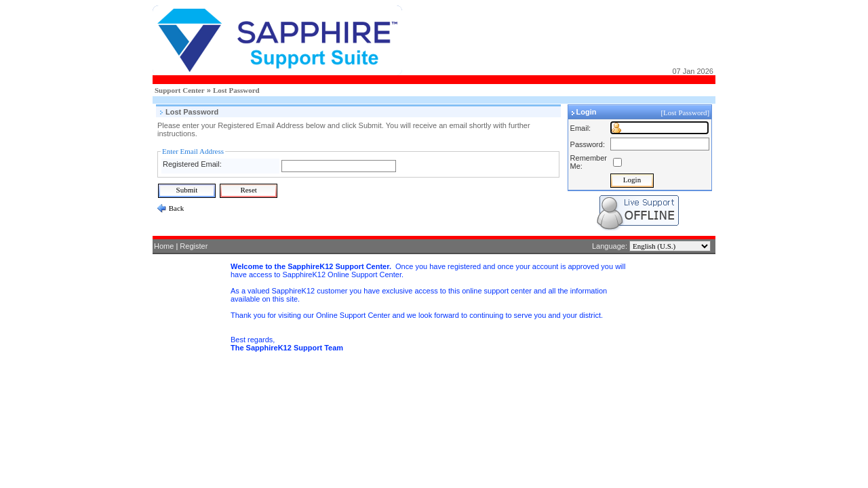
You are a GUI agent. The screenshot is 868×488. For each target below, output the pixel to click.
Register (194, 246)
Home (164, 246)
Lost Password (236, 90)
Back (175, 208)
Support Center (180, 90)
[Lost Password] (686, 113)
